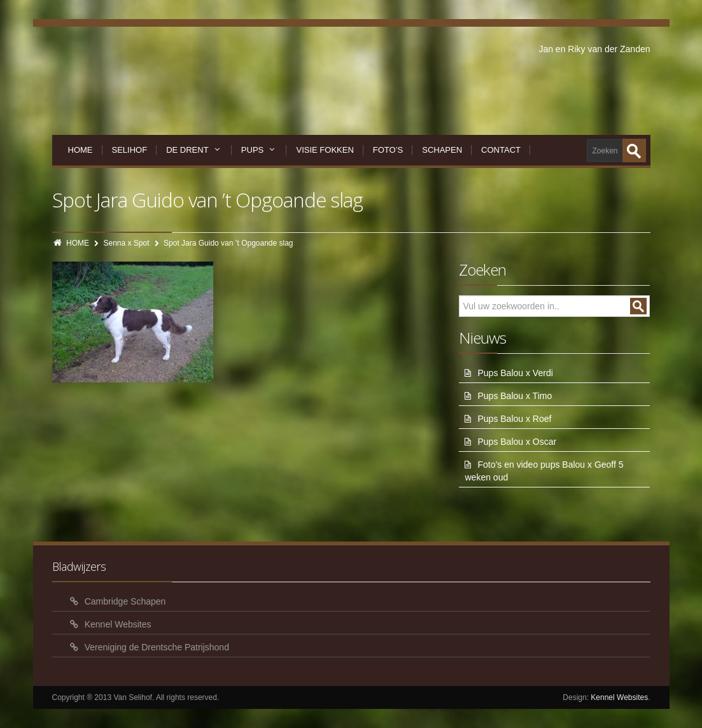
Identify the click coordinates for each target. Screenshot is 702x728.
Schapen (442, 150)
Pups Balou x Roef (514, 419)
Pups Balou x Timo (515, 396)
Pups (259, 150)
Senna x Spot (127, 243)
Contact (501, 150)
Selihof (130, 150)
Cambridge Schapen (125, 601)
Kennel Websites (118, 624)
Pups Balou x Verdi (515, 373)
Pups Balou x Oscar (517, 442)
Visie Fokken (325, 150)
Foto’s (388, 150)
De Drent (194, 150)
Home (81, 150)
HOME (78, 243)
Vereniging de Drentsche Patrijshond (157, 647)
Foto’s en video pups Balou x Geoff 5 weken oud (544, 471)
